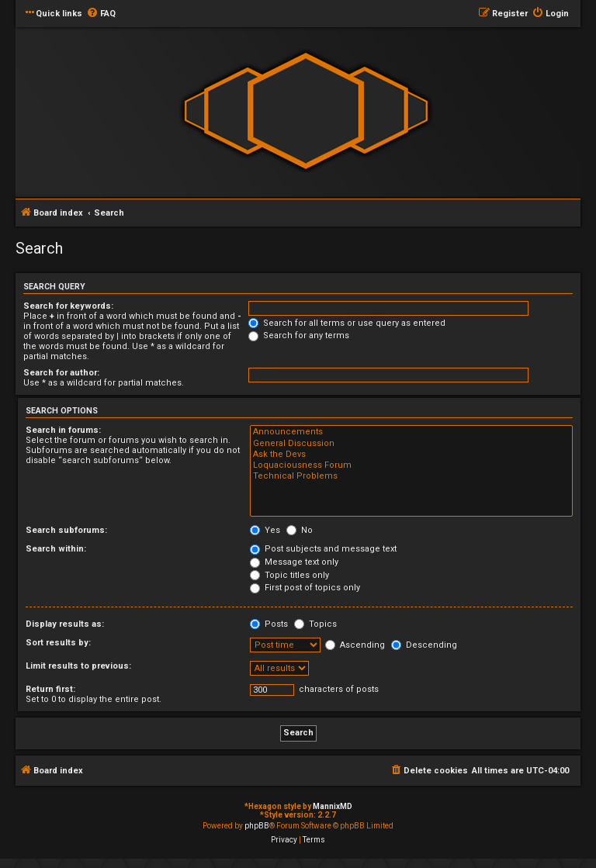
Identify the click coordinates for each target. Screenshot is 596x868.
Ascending (355, 645)
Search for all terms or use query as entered (347, 323)
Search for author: (61, 373)
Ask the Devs (411, 455)
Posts (269, 624)
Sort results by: (58, 643)
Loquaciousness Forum (411, 465)
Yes (265, 530)
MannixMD (333, 806)
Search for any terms (299, 335)
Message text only (294, 562)
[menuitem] (101, 14)
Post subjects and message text (323, 549)
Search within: (56, 549)
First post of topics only (305, 588)
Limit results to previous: (78, 666)
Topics (315, 624)
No (300, 530)
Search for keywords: (68, 306)
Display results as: (65, 624)
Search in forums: (63, 430)
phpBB (257, 826)
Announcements (411, 432)
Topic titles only (289, 575)
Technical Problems (411, 476)
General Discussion (411, 444)
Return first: (50, 689)
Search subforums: (66, 530)
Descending (424, 645)
